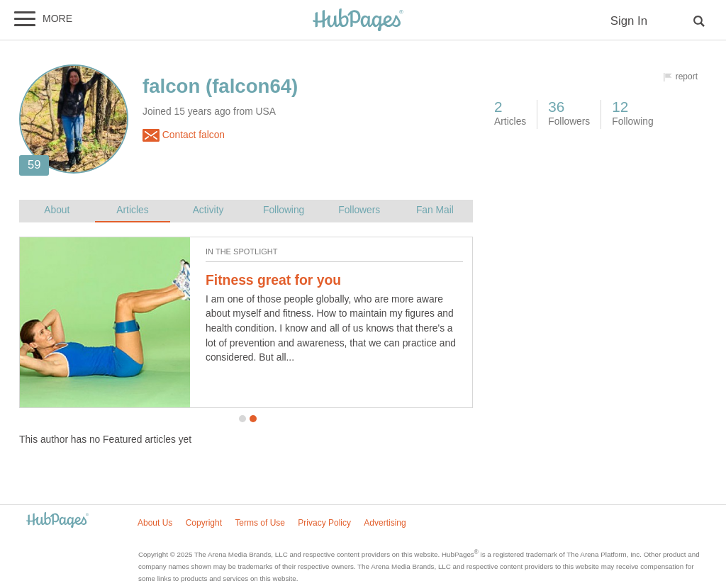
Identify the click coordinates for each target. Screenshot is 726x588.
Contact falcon (184, 135)
